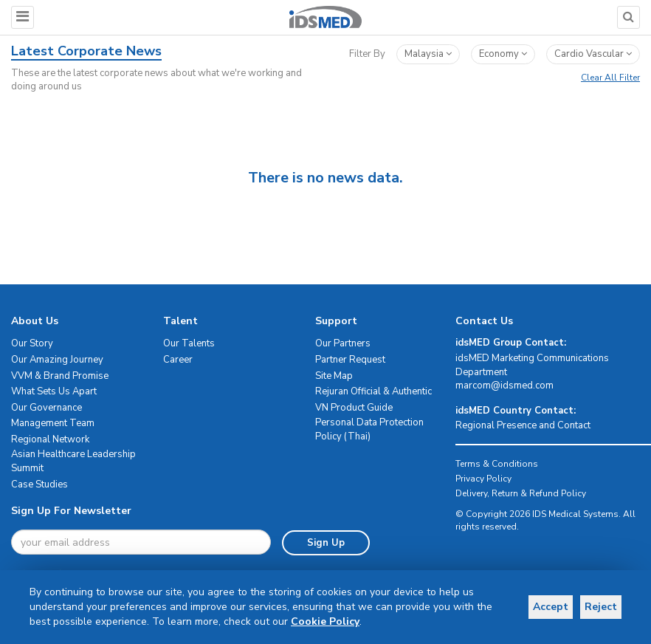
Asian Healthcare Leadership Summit (73, 461)
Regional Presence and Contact (523, 425)
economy (503, 54)
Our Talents (189, 343)
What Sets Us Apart (54, 391)
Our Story (32, 343)
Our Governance (46, 408)
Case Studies (39, 484)
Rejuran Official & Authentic (373, 391)
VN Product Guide (354, 408)
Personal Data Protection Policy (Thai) (369, 429)
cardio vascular (593, 54)
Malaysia (428, 54)
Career (178, 360)
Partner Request (350, 360)
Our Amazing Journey (57, 360)
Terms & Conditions (497, 464)
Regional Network (50, 439)
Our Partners (343, 343)
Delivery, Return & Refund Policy (521, 493)
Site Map (334, 376)
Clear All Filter (610, 78)
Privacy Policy (483, 479)
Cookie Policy (64, 621)
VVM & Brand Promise (60, 376)
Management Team (53, 423)
